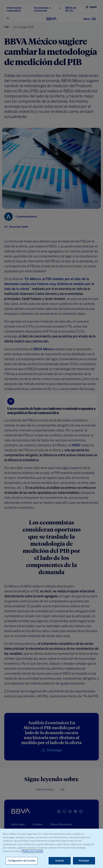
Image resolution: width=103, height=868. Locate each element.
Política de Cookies (32, 851)
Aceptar (60, 861)
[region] (51, 848)
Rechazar (84, 861)
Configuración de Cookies (22, 861)
